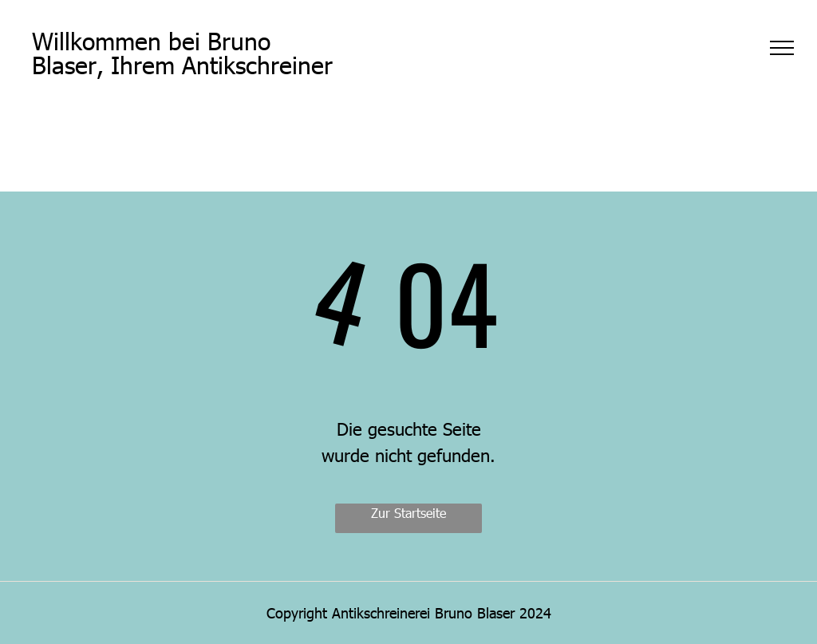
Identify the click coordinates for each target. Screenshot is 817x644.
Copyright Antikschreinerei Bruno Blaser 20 (401, 612)
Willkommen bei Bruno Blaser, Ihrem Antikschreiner (182, 52)
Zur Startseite (408, 513)
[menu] (782, 48)
